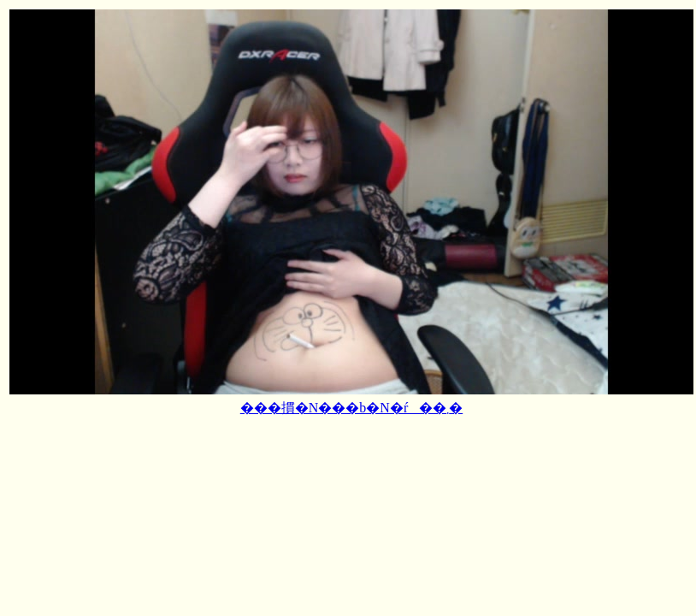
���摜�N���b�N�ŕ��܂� (351, 408)
